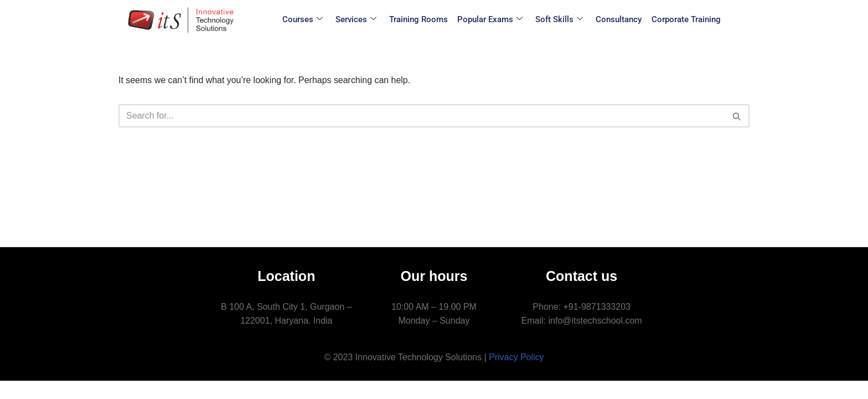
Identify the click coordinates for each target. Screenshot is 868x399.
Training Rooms (420, 19)
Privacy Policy (516, 375)
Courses (306, 20)
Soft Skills (559, 20)
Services (359, 20)
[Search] (422, 116)
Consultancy (617, 19)
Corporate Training (683, 19)
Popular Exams (490, 20)
